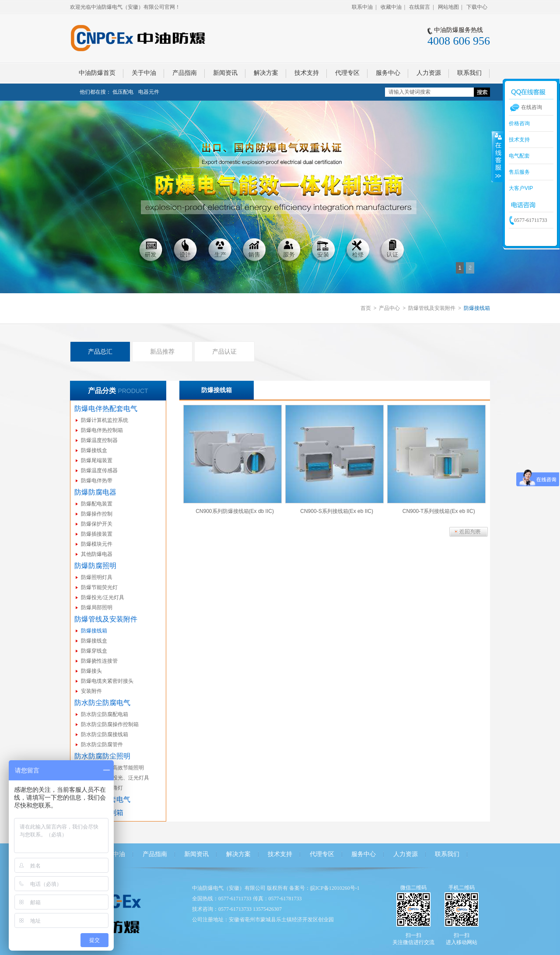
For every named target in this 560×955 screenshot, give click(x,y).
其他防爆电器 (97, 554)
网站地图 (448, 7)
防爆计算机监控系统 (105, 420)
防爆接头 (91, 671)
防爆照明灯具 (97, 577)
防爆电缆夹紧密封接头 (107, 681)
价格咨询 (519, 123)
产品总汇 (100, 351)
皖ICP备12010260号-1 (335, 888)
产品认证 (224, 351)
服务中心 (364, 854)
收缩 (497, 156)
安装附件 (91, 691)
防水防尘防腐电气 (102, 703)
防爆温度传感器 (99, 470)
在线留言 (420, 7)
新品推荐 (162, 351)
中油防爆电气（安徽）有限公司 (229, 888)
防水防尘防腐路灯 (102, 788)
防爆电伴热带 (97, 481)
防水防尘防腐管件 (102, 744)
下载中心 (477, 7)
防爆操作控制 (97, 514)
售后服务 (519, 172)
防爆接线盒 (94, 450)
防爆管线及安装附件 (432, 308)
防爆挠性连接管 (99, 661)
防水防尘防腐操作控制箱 (110, 724)
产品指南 (155, 854)
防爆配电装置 (97, 504)
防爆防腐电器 (95, 492)
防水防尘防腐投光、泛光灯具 (115, 778)
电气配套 (519, 156)
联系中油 (362, 7)
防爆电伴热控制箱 (102, 430)
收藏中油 (391, 7)
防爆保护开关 (97, 524)
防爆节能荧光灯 (99, 587)
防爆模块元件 (97, 544)
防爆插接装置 (97, 534)
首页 (366, 308)
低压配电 (123, 92)
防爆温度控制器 (99, 440)
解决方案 (238, 854)
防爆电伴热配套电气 (106, 409)
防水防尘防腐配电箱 (105, 714)
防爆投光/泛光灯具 (103, 597)
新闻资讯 (196, 854)
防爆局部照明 (97, 607)
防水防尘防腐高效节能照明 (112, 768)
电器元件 (149, 92)
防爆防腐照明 (95, 566)
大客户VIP (521, 188)
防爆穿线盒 (94, 651)
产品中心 (389, 308)
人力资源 (406, 854)
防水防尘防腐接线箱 (105, 734)
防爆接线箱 (94, 631)
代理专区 (322, 854)
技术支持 (280, 854)
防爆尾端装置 (97, 460)
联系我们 (447, 854)
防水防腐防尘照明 (102, 756)
